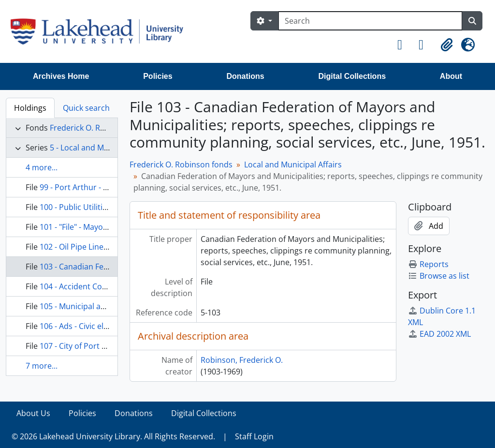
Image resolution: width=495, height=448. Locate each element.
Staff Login (254, 436)
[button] (404, 45)
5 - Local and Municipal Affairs (104, 148)
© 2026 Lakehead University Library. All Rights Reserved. (113, 436)
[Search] (370, 21)
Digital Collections (352, 76)
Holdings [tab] (30, 108)
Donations (245, 76)
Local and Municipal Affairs (293, 164)
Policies (158, 76)
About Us (33, 413)
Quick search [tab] (86, 108)
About (451, 76)
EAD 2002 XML (439, 334)
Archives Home (61, 76)
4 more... (42, 167)
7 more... (42, 366)
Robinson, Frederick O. (242, 360)
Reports (428, 264)
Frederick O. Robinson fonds (101, 128)
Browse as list (439, 276)
